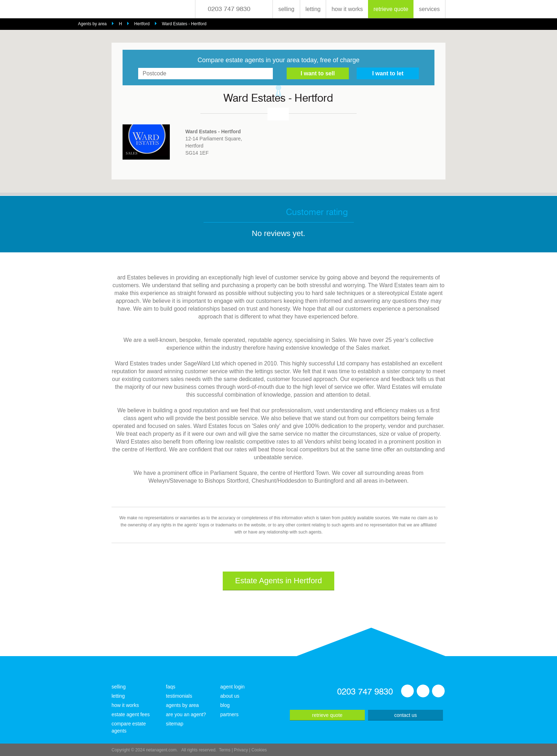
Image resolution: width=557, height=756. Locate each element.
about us (230, 696)
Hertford (142, 24)
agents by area (182, 705)
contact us (406, 715)
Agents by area (93, 24)
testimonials (179, 696)
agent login (232, 687)
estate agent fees (131, 714)
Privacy (241, 750)
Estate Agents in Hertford (279, 581)
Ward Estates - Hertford (184, 24)
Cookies (259, 750)
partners (229, 714)
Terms (225, 750)
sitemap (175, 724)
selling (286, 9)
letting (313, 9)
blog (225, 705)
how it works (347, 9)
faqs (171, 687)
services (429, 9)
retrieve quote (391, 9)
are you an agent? (186, 714)
